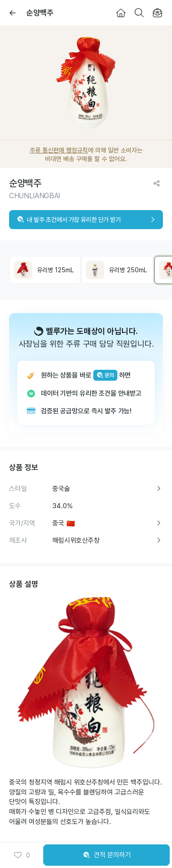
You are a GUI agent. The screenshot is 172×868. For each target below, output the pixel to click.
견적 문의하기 (106, 855)
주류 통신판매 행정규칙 (59, 150)
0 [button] (22, 855)
